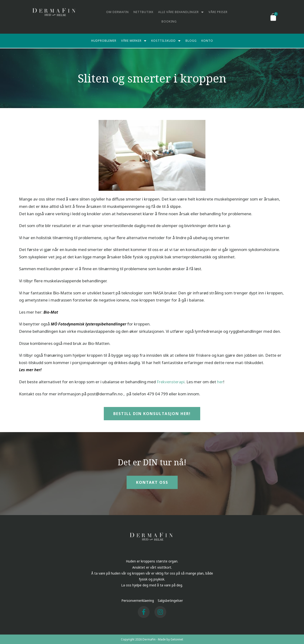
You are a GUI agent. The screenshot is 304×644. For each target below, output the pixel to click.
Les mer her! (30, 369)
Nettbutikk (143, 12)
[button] (152, 413)
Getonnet (177, 639)
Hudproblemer (104, 41)
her (221, 381)
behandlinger (114, 323)
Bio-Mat (51, 312)
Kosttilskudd (166, 41)
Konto (207, 41)
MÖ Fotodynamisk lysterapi (76, 323)
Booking (169, 21)
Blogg (191, 41)
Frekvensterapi (171, 381)
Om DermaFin (117, 12)
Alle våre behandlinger (181, 12)
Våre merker (134, 41)
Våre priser (218, 12)
